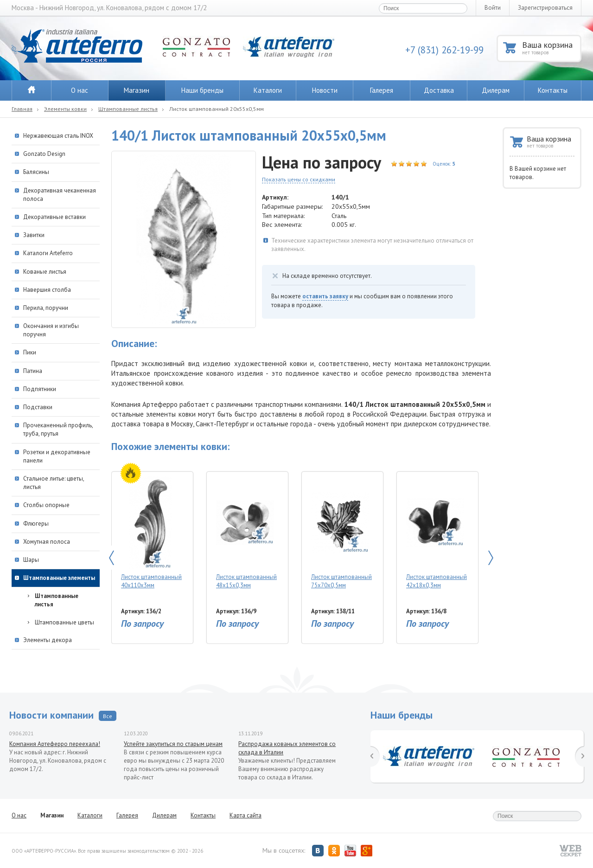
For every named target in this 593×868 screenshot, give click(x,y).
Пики (30, 352)
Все (108, 716)
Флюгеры (36, 524)
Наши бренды (202, 90)
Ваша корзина (551, 48)
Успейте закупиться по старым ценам (173, 744)
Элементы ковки (65, 109)
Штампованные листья (128, 109)
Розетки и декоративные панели (57, 456)
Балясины (36, 172)
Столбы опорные (46, 505)
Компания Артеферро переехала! (55, 744)
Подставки (38, 407)
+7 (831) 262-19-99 (444, 50)
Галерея (382, 90)
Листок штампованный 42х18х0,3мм (437, 533)
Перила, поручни (46, 308)
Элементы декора (48, 640)
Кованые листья (45, 272)
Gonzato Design (44, 154)
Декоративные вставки (54, 217)
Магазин (137, 90)
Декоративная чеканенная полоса (60, 195)
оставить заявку (325, 296)
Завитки (34, 235)
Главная (22, 109)
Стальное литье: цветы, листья (54, 483)
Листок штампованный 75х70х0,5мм (341, 533)
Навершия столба (47, 290)
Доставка (439, 90)
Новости (325, 90)
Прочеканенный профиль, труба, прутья (58, 429)
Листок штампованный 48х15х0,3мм (246, 533)
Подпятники (40, 389)
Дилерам (496, 90)
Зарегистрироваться (545, 8)
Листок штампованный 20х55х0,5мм (217, 109)
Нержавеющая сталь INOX (58, 136)
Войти (493, 8)
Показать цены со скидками (299, 179)
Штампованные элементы (59, 578)
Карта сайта (245, 815)
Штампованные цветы (64, 622)
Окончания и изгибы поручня (51, 330)
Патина (33, 371)
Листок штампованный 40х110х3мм (151, 533)
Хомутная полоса (47, 542)
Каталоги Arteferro (48, 253)
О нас (80, 90)
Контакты (553, 90)
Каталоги (268, 90)
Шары (31, 560)
